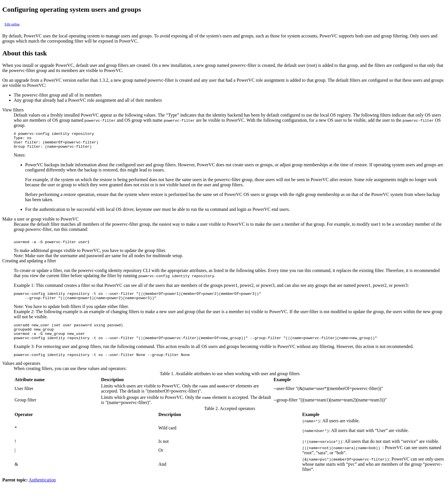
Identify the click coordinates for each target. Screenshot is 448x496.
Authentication (42, 491)
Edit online (12, 24)
